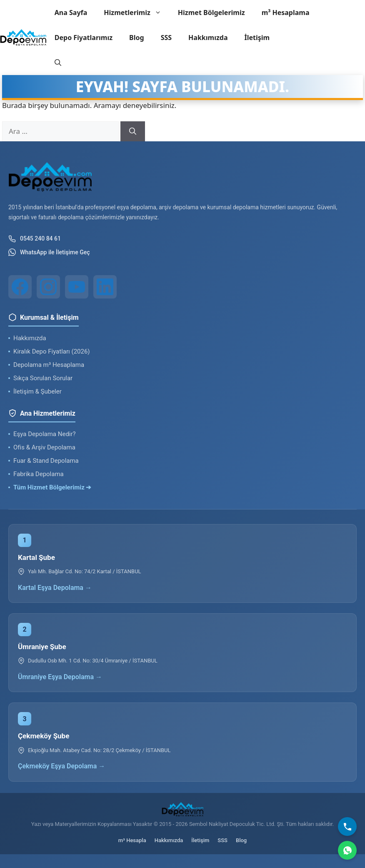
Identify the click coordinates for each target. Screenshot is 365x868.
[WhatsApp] (347, 850)
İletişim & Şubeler (37, 391)
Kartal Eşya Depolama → (55, 588)
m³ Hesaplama (286, 13)
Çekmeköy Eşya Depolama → (61, 766)
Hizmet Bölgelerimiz (211, 13)
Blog (137, 38)
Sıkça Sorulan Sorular (43, 378)
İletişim (257, 38)
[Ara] (133, 131)
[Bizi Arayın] (347, 827)
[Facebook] (20, 287)
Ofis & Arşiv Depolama (44, 447)
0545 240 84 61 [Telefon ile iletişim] (35, 239)
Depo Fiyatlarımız (84, 38)
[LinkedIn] (105, 287)
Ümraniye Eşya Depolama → (60, 677)
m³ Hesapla (132, 840)
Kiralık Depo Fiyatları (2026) (52, 351)
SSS (166, 38)
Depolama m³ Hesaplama (49, 365)
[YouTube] (77, 287)
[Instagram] (48, 287)
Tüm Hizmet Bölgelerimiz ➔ (52, 487)
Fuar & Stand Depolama (46, 461)
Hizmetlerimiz (137, 13)
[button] (58, 63)
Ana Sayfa (71, 13)
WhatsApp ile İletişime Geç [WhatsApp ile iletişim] (49, 252)
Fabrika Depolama (39, 474)
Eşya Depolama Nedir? (45, 434)
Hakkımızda (208, 38)
